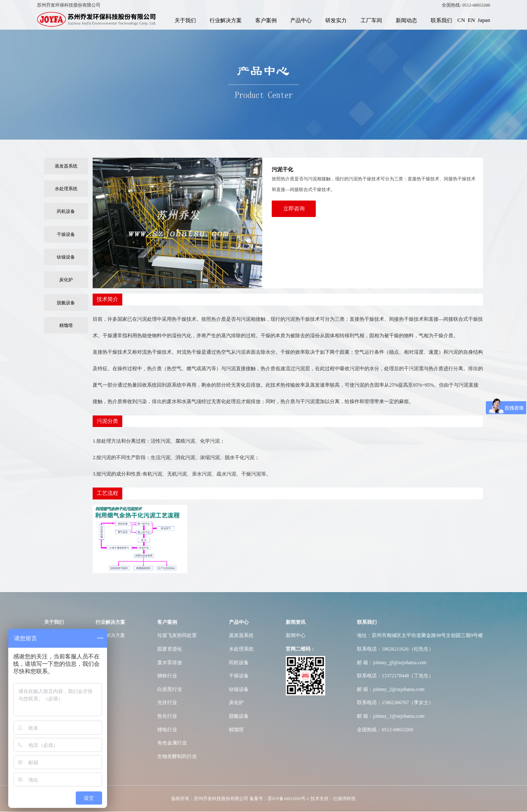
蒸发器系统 (66, 166)
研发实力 (336, 20)
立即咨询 (294, 209)
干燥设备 (66, 234)
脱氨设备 (66, 303)
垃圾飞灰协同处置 (177, 635)
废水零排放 (170, 663)
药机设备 (66, 211)
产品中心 (301, 20)
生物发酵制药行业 (177, 756)
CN (461, 20)
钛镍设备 (66, 257)
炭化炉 (66, 280)
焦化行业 (167, 716)
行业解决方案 (226, 20)
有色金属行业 (172, 743)
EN (471, 20)
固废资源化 (170, 649)
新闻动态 (406, 20)
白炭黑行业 (170, 689)
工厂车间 (371, 20)
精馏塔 (66, 325)
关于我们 (185, 20)
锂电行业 (167, 730)
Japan (484, 20)
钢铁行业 (167, 676)
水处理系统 (66, 189)
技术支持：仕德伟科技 (333, 799)
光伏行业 (167, 702)
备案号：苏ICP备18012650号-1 (279, 799)
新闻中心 (296, 635)
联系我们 (441, 20)
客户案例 (266, 20)
